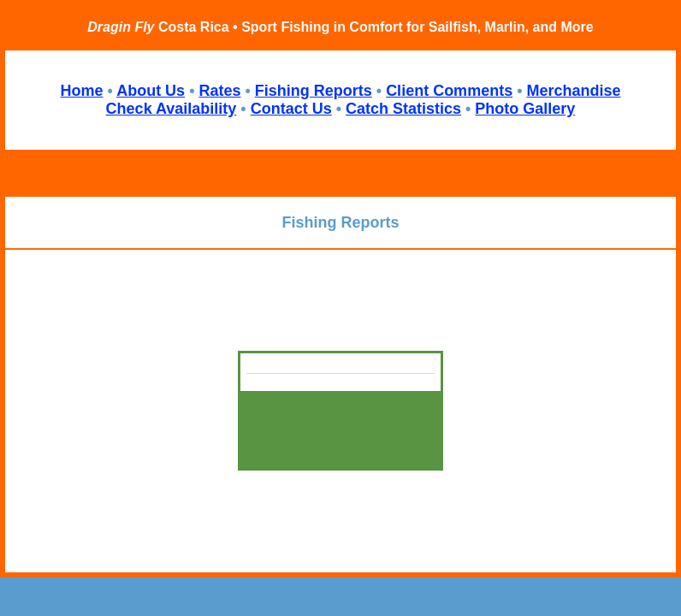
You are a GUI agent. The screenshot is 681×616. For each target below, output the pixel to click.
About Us (151, 91)
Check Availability (172, 109)
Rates (219, 91)
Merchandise (573, 91)
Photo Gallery (525, 109)
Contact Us (291, 109)
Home (81, 91)
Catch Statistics (403, 109)
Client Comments (449, 91)
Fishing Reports (314, 91)
